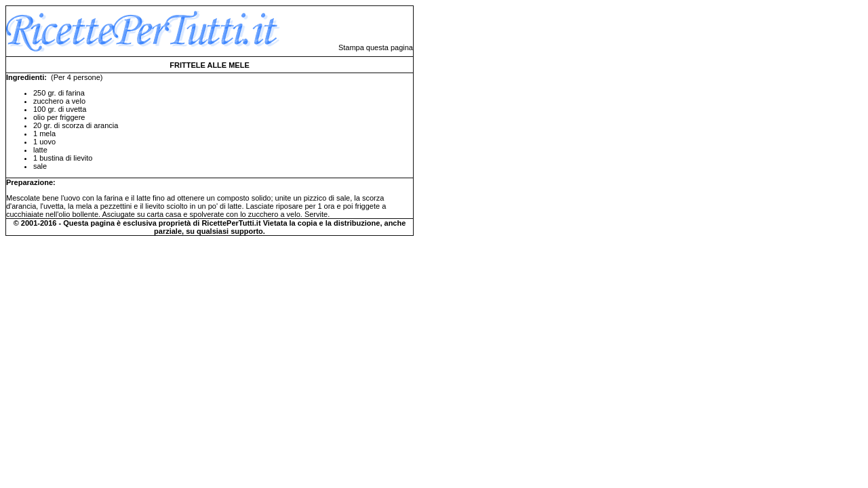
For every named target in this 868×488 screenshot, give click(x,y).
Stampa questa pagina (376, 47)
